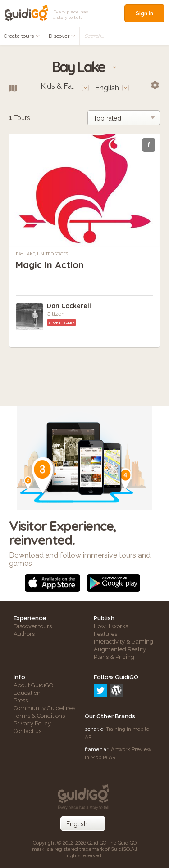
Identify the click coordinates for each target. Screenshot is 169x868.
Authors (24, 634)
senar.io (94, 729)
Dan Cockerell (69, 306)
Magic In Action (50, 265)
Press (21, 700)
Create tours (22, 36)
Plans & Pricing (114, 657)
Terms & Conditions (39, 716)
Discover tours (33, 626)
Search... (94, 36)
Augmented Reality (120, 649)
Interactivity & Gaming (123, 642)
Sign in (144, 13)
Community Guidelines (44, 708)
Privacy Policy (32, 723)
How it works (111, 626)
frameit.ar (96, 749)
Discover (62, 36)
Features (105, 634)
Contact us (27, 731)
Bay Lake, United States (42, 254)
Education (27, 693)
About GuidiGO (34, 685)
